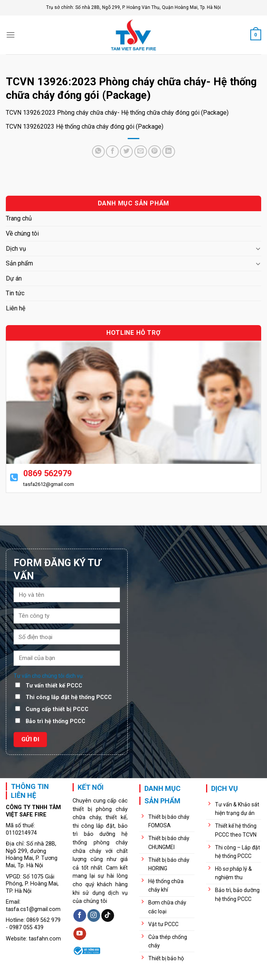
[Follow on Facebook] (80, 916)
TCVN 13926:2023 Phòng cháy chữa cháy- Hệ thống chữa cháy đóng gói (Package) (117, 113)
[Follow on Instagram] (94, 916)
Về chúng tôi (22, 233)
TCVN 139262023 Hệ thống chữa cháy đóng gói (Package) (85, 127)
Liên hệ (16, 308)
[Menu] (10, 35)
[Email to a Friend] (141, 152)
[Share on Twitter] (126, 152)
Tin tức (15, 293)
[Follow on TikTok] (108, 916)
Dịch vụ (16, 249)
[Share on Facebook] (112, 152)
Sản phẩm (19, 263)
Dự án (14, 278)
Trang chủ (19, 218)
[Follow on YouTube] (80, 934)
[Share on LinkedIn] (169, 152)
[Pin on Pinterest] (155, 152)
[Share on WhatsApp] (98, 152)
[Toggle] (258, 248)
